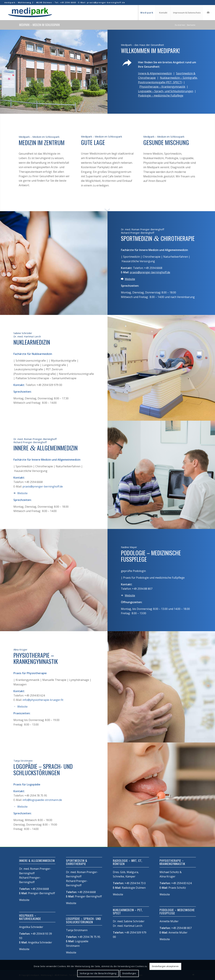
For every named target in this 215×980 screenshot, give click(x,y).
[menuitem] (147, 13)
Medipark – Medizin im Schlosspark (39, 25)
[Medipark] (30, 13)
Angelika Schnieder (40, 942)
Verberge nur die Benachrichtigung (98, 973)
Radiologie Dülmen (134, 888)
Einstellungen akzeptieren (165, 966)
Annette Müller (178, 932)
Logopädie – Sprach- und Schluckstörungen (166, 91)
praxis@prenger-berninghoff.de (150, 272)
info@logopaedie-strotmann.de (42, 800)
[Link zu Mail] (208, 12)
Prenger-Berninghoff (41, 893)
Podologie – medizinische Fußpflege (161, 96)
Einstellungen (129, 973)
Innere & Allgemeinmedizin (155, 73)
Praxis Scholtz (177, 888)
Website (130, 279)
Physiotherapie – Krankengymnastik (162, 87)
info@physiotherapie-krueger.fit (43, 700)
